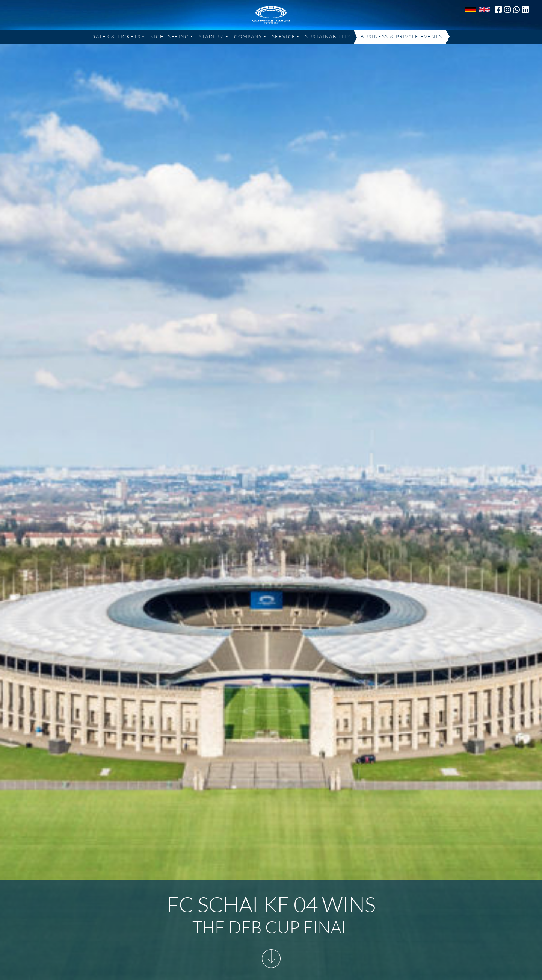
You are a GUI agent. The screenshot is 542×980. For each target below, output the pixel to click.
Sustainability (328, 36)
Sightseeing (170, 36)
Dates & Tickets (116, 36)
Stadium (212, 36)
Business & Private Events (401, 36)
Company (248, 36)
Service (284, 36)
